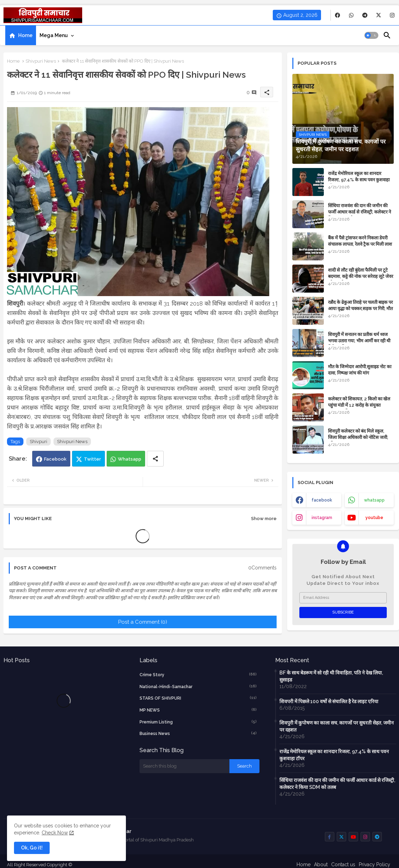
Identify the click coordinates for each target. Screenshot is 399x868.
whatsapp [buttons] (374, 500)
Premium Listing (198, 722)
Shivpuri (38, 442)
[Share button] (155, 459)
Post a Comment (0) (143, 622)
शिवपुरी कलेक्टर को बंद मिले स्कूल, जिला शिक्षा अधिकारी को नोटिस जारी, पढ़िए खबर (358, 437)
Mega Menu (54, 35)
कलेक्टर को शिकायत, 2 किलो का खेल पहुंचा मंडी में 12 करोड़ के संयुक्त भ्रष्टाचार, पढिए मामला (359, 405)
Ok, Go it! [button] (32, 848)
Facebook (55, 459)
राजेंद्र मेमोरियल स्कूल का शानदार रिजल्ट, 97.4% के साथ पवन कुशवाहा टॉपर (359, 180)
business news (198, 733)
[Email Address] (343, 598)
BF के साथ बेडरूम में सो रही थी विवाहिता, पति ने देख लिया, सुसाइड (331, 676)
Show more (264, 519)
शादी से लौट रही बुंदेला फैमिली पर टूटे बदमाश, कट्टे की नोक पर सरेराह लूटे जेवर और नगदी (361, 276)
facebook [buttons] (322, 500)
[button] (371, 35)
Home (25, 35)
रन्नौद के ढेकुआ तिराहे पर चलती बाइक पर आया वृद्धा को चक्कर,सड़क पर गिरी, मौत (360, 305)
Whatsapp (130, 459)
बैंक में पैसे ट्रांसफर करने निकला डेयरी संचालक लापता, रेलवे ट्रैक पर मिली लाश (360, 241)
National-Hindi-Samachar (198, 686)
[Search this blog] (185, 766)
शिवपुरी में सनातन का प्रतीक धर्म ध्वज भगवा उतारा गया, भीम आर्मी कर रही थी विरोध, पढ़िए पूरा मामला (359, 341)
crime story (198, 674)
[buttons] (338, 15)
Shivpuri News (41, 61)
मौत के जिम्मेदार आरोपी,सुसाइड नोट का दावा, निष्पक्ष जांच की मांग (360, 370)
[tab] (21, 35)
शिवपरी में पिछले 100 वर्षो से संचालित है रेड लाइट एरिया (329, 701)
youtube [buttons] (374, 518)
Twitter (92, 459)
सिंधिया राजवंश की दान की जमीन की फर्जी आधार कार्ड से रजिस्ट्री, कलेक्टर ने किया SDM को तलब (359, 212)
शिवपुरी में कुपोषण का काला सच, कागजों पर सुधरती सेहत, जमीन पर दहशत (337, 726)
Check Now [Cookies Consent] (55, 833)
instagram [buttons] (322, 518)
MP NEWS (198, 710)
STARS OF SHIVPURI (198, 698)
